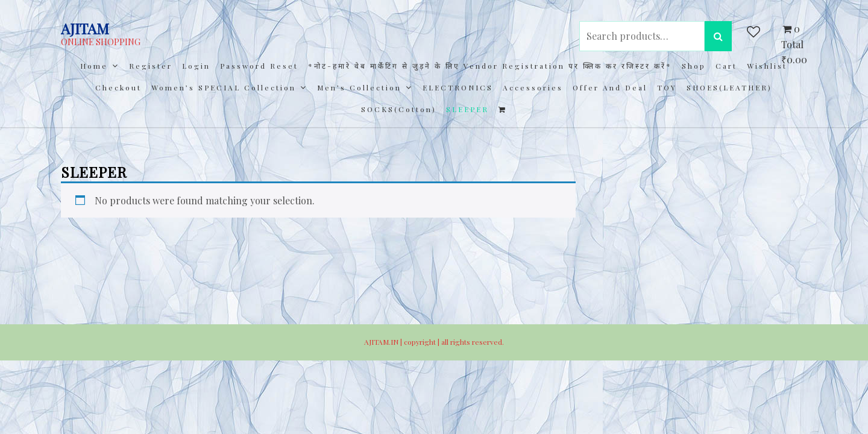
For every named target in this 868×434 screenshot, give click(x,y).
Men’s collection (359, 87)
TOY (667, 87)
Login (196, 66)
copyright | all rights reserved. (454, 342)
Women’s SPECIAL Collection (224, 87)
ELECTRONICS (458, 87)
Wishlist (767, 66)
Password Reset (259, 66)
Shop (694, 66)
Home (94, 66)
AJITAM (85, 28)
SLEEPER (467, 109)
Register (151, 66)
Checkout (118, 87)
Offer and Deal (610, 87)
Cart (726, 66)
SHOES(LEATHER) (729, 87)
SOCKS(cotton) (399, 109)
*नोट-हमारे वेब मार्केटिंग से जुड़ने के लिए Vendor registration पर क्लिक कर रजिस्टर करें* (490, 66)
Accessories (533, 87)
